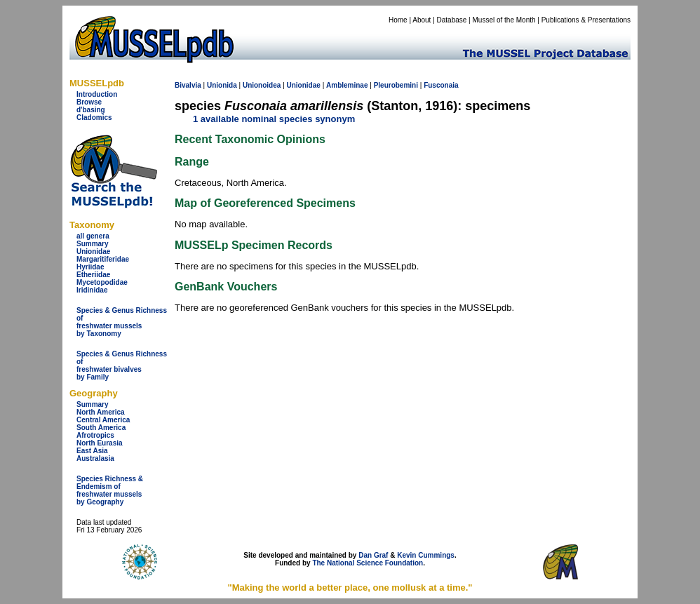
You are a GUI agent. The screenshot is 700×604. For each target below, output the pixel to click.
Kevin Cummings (426, 555)
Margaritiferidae (103, 259)
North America (101, 412)
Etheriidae (93, 275)
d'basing (91, 110)
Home (398, 20)
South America (101, 428)
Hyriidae (90, 267)
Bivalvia (188, 85)
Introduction (97, 94)
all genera (93, 236)
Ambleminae (347, 85)
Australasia (95, 458)
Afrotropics (95, 435)
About (422, 20)
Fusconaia (441, 85)
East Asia (92, 451)
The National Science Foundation (368, 563)
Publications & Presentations (586, 20)
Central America (103, 420)
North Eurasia (100, 443)
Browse (89, 102)
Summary (93, 244)
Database (452, 20)
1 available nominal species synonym (274, 119)
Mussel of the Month (504, 20)
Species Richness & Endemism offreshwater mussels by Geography (110, 490)
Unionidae (93, 251)
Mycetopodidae (102, 282)
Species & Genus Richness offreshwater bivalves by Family (122, 365)
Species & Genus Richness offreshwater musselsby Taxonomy (122, 322)
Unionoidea (262, 85)
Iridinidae (92, 290)
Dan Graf (373, 555)
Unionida (222, 85)
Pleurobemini (396, 85)
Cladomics (94, 118)
